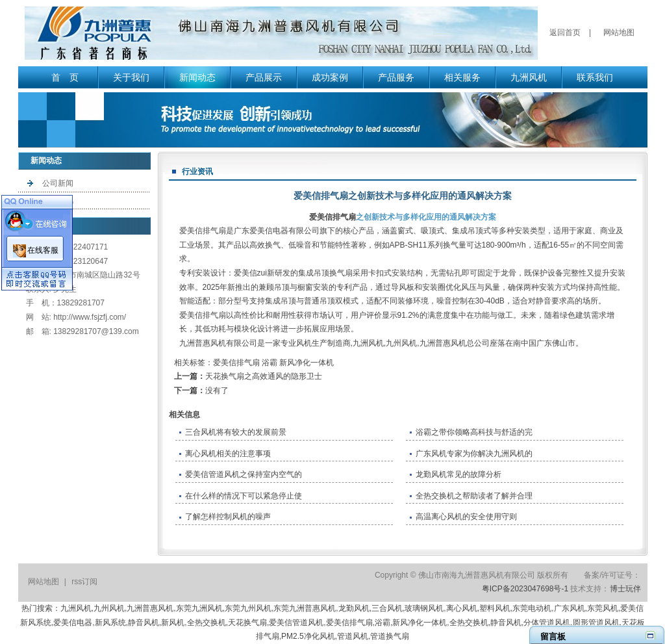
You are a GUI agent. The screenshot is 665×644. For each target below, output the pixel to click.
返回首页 (565, 32)
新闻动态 (197, 77)
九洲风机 (529, 77)
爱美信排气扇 (332, 217)
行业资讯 (58, 200)
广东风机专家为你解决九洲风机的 (474, 454)
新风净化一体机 (307, 363)
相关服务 (462, 77)
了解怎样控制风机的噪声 (228, 517)
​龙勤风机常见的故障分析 (458, 474)
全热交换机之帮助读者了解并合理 (474, 496)
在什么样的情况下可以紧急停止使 (244, 496)
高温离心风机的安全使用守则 (466, 517)
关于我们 (131, 77)
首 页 (65, 77)
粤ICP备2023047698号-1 (525, 589)
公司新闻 (58, 183)
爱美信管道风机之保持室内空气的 (244, 474)
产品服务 (396, 77)
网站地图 (619, 32)
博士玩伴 (625, 589)
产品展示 (264, 77)
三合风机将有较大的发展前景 (236, 432)
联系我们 (595, 77)
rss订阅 (84, 582)
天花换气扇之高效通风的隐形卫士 (264, 376)
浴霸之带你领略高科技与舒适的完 (474, 432)
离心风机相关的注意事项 (228, 454)
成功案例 (330, 77)
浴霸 (270, 363)
